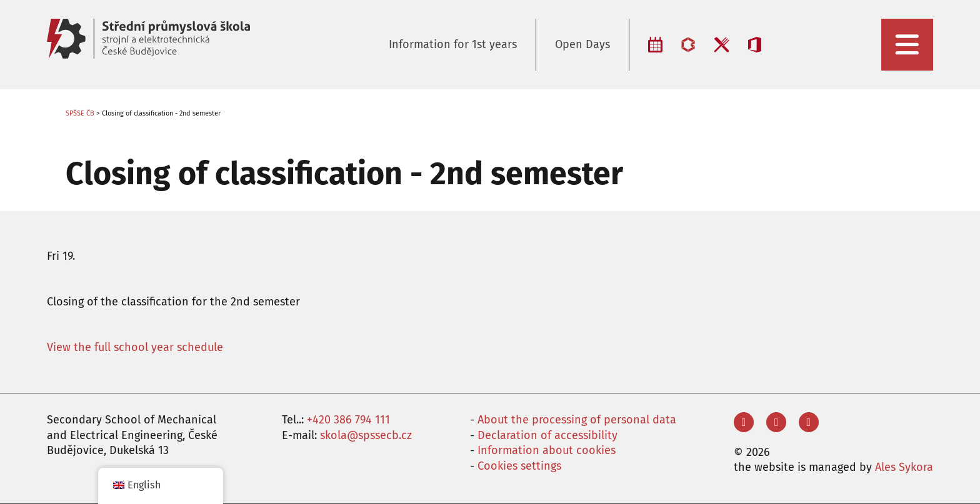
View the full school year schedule (135, 347)
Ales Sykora (904, 467)
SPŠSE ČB (80, 113)
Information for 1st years (453, 44)
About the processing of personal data (577, 420)
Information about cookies (547, 450)
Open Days (582, 44)
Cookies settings (519, 466)
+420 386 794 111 (348, 420)
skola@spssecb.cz (366, 435)
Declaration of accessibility (547, 435)
